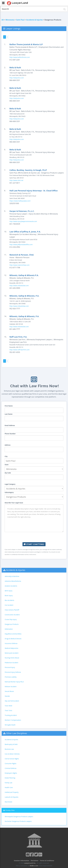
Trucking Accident (11, 715)
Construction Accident (12, 615)
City (6, 456)
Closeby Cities (10, 810)
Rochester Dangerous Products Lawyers (18, 821)
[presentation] (34, 537)
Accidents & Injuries (34, 20)
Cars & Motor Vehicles (12, 754)
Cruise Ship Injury (11, 619)
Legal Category (10, 484)
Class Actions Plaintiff (12, 610)
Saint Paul (20, 20)
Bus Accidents (9, 600)
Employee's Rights (11, 773)
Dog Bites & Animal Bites (13, 634)
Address (8, 445)
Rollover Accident (11, 687)
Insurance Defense (11, 643)
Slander (7, 696)
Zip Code (8, 473)
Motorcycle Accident (12, 653)
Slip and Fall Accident (12, 701)
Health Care (9, 787)
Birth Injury (9, 591)
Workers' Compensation (13, 720)
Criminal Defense (11, 768)
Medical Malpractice (12, 648)
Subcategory (9, 492)
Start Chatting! (34, 544)
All (3, 20)
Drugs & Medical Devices (13, 639)
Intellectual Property (12, 792)
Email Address (10, 425)
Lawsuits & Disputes (12, 797)
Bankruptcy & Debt (11, 744)
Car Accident (9, 605)
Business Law (9, 749)
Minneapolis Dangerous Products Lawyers (19, 816)
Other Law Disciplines (17, 733)
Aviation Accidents (11, 586)
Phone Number (10, 434)
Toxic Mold (8, 706)
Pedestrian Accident (11, 663)
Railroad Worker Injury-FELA (14, 682)
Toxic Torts (8, 710)
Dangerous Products (12, 624)
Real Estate (8, 802)
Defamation (9, 629)
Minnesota (10, 20)
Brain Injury (9, 595)
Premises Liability (11, 677)
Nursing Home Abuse (12, 658)
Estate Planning (10, 778)
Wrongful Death (10, 725)
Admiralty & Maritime (12, 576)
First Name (9, 406)
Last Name (9, 414)
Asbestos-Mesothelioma (13, 581)
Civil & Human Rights (12, 759)
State (7, 465)
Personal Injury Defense (13, 672)
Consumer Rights (11, 763)
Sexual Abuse (9, 691)
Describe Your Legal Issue (14, 503)
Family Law (8, 783)
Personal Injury (10, 667)
